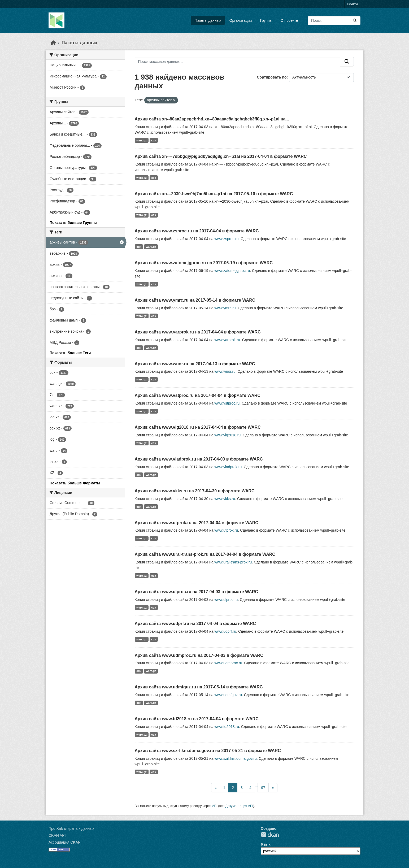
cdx (154, 140)
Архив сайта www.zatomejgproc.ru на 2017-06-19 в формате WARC (204, 263)
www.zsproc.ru (226, 239)
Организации (241, 20)
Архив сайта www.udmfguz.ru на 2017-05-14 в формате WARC (199, 687)
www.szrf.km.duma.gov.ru (235, 758)
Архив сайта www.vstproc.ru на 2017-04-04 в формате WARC (198, 395)
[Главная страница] (53, 43)
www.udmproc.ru (228, 663)
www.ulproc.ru (226, 600)
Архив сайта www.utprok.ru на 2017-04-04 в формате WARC (197, 523)
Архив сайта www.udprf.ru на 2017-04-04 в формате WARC (195, 624)
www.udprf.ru (225, 631)
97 (263, 788)
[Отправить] (355, 21)
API (215, 806)
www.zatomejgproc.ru (232, 271)
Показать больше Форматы (75, 483)
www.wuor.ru (225, 371)
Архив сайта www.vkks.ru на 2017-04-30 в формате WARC (195, 491)
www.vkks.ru (225, 499)
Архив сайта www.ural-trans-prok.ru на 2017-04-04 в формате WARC (205, 554)
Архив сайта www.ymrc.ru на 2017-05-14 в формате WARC (195, 300)
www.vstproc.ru (227, 403)
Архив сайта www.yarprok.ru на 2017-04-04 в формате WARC (198, 332)
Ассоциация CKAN (65, 842)
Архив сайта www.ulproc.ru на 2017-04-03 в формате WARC (196, 592)
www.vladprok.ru (228, 467)
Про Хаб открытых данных (71, 828)
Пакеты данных (208, 20)
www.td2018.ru (227, 727)
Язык (266, 844)
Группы (266, 20)
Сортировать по (272, 77)
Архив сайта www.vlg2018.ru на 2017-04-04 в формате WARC (198, 427)
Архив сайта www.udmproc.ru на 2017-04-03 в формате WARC (199, 655)
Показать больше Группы (73, 223)
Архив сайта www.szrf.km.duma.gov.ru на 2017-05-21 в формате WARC (208, 751)
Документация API (239, 806)
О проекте (289, 20)
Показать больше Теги (70, 353)
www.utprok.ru (226, 530)
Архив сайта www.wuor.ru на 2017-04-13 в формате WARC (195, 364)
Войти (353, 4)
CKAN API (57, 835)
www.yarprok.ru (227, 340)
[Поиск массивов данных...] (334, 21)
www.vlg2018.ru (227, 435)
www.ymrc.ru (225, 308)
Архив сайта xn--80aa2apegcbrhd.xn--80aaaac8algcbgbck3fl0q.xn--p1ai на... (212, 119)
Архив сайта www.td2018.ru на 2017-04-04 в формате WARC (197, 719)
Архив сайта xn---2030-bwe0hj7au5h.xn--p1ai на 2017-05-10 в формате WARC (214, 194)
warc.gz (142, 140)
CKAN (270, 835)
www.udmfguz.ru (228, 695)
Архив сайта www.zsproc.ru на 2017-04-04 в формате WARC (197, 231)
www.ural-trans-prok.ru (233, 562)
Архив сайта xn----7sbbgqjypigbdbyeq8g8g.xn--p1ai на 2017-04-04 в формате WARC (221, 156)
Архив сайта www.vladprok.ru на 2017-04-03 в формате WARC (199, 459)
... (256, 786)
